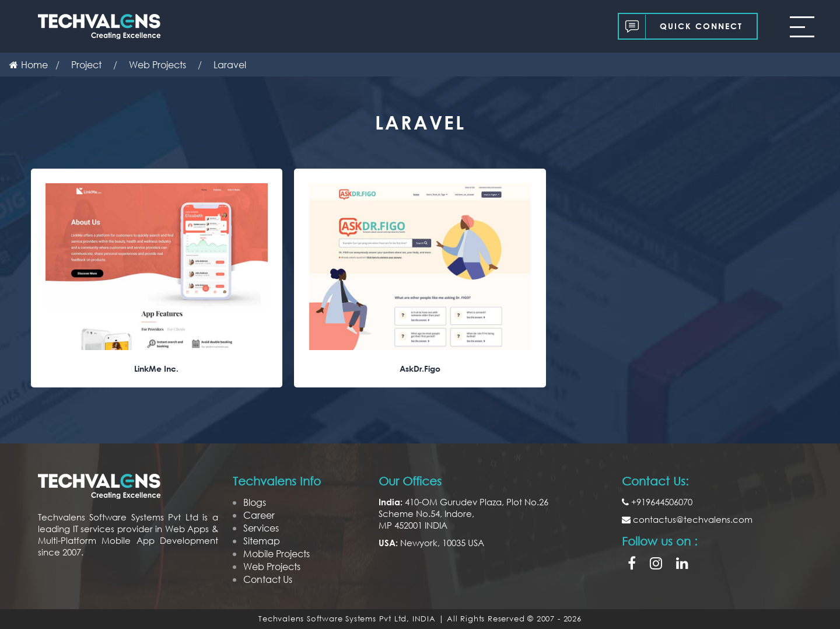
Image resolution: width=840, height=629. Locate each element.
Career (259, 515)
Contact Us (268, 579)
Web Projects (272, 566)
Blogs (255, 502)
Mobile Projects (276, 553)
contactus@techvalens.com (687, 519)
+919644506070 (657, 502)
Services (261, 528)
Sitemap (262, 541)
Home (29, 64)
